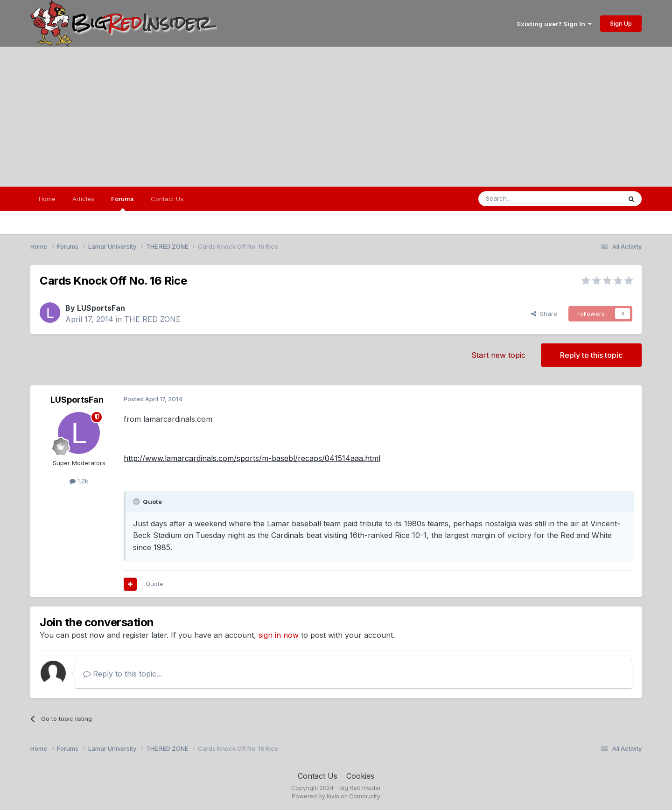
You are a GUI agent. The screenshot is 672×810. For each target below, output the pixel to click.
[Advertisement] (336, 117)
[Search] (526, 199)
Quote (154, 584)
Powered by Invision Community (336, 796)
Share (544, 314)
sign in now (279, 635)
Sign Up (621, 23)
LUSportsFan (101, 308)
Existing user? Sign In (554, 24)
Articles (83, 199)
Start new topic (498, 355)
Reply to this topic (591, 355)
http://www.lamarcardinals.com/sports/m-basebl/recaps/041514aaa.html (252, 458)
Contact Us (167, 199)
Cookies (360, 776)
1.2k (79, 481)
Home (47, 199)
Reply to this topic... (122, 674)
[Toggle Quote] (137, 502)
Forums (122, 203)
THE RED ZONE (152, 319)
